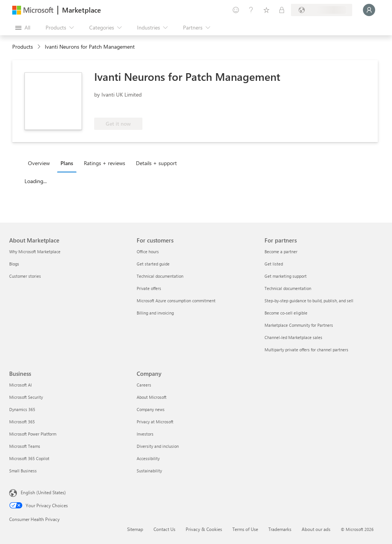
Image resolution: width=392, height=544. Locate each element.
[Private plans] (282, 10)
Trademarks (280, 529)
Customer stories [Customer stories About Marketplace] (25, 276)
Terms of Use (245, 529)
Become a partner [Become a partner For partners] (281, 252)
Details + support (156, 163)
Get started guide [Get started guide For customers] (153, 264)
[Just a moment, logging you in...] (369, 10)
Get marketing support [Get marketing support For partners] (286, 276)
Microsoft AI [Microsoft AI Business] (20, 385)
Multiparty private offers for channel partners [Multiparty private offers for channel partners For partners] (306, 350)
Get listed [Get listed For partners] (274, 264)
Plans (67, 163)
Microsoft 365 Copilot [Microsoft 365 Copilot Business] (29, 458)
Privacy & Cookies (204, 529)
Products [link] (23, 47)
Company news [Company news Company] (151, 409)
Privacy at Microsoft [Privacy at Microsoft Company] (155, 422)
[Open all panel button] (23, 28)
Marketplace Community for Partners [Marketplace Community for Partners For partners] (299, 325)
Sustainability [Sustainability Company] (149, 471)
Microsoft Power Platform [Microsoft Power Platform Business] (33, 434)
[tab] (41, 163)
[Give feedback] (236, 10)
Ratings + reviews (105, 163)
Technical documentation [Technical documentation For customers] (160, 276)
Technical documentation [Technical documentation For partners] (288, 288)
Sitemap (135, 529)
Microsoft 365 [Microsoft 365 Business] (22, 422)
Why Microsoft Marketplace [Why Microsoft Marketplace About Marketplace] (35, 252)
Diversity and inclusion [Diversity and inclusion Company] (158, 446)
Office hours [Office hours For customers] (148, 252)
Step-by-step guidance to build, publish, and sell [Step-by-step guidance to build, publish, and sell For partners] (309, 301)
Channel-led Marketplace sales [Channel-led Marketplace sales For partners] (293, 337)
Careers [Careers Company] (144, 385)
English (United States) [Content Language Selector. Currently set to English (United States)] (43, 492)
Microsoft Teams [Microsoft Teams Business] (25, 446)
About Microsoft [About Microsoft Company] (152, 397)
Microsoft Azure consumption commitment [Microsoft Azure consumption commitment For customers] (176, 301)
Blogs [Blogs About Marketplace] (14, 264)
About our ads (316, 529)
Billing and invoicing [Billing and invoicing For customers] (155, 313)
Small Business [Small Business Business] (23, 471)
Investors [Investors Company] (145, 434)
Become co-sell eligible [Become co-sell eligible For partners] (286, 313)
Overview (39, 163)
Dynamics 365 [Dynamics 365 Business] (22, 409)
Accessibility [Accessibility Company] (148, 458)
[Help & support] (251, 10)
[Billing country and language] (322, 10)
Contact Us (164, 529)
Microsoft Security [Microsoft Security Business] (26, 397)
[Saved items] (266, 10)
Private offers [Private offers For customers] (149, 288)
